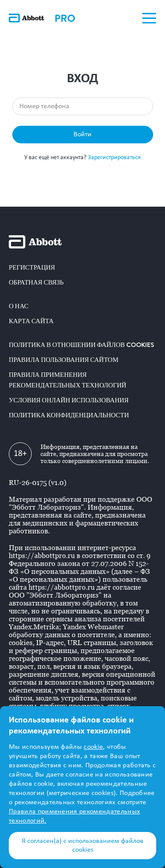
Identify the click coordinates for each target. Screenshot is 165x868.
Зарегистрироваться (114, 158)
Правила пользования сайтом (64, 360)
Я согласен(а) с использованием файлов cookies (82, 846)
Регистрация (32, 267)
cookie (93, 747)
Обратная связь (36, 282)
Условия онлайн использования (69, 400)
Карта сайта (31, 321)
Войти (82, 135)
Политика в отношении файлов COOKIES (81, 345)
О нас (19, 306)
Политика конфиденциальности (69, 415)
